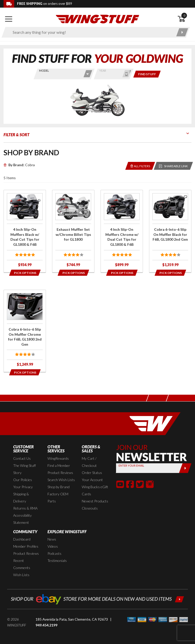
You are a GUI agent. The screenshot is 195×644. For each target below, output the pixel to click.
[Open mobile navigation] (9, 19)
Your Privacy (23, 487)
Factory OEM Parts (58, 497)
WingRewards (58, 458)
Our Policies (23, 480)
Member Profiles (26, 546)
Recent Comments (22, 564)
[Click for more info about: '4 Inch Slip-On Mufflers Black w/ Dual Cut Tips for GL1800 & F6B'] (25, 231)
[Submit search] (182, 32)
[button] (120, 484)
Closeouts (90, 508)
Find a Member (59, 465)
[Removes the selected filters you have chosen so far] (140, 166)
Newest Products (95, 501)
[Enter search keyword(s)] (91, 32)
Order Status (92, 473)
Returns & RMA (25, 508)
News (52, 539)
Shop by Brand (59, 487)
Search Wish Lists (61, 480)
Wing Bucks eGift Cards (95, 490)
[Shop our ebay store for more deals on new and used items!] (97, 599)
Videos (53, 546)
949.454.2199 (46, 625)
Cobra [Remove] (19, 165)
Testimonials (57, 561)
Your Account (92, 480)
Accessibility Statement (22, 519)
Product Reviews (60, 473)
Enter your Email (131, 465)
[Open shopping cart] (184, 19)
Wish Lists (21, 575)
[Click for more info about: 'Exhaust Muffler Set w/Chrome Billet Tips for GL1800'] (73, 231)
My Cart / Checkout (89, 462)
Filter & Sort (17, 135)
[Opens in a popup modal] (25, 273)
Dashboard (22, 539)
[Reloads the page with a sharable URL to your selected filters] (173, 166)
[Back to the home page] (97, 19)
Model (44, 71)
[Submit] (185, 468)
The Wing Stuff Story (25, 469)
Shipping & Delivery (21, 497)
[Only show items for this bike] (147, 74)
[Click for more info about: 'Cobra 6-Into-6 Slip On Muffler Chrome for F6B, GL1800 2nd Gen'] (25, 331)
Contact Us (22, 458)
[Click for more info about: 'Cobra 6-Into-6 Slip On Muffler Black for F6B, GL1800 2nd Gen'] (170, 231)
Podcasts (54, 553)
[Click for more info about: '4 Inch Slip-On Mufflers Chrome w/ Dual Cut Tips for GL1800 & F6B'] (122, 231)
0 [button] (184, 15)
